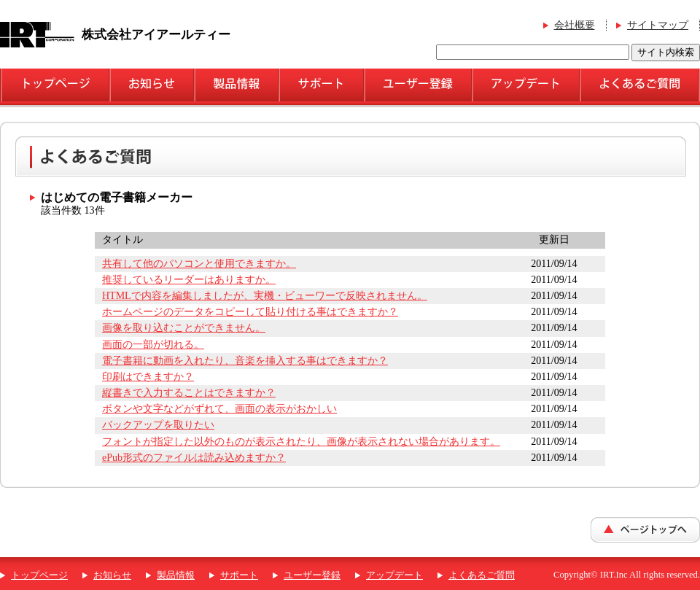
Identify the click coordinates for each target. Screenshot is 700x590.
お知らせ (112, 575)
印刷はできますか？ (148, 377)
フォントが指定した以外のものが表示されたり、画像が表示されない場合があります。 (301, 442)
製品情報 (176, 575)
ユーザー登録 (312, 575)
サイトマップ (658, 25)
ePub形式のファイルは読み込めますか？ (194, 458)
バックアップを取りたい (158, 425)
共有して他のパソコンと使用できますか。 (199, 264)
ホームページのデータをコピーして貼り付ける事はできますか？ (250, 312)
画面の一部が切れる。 (153, 345)
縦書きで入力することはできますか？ (189, 393)
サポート (239, 575)
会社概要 (575, 25)
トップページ (39, 575)
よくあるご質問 (482, 575)
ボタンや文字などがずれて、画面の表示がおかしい (219, 409)
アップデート (394, 575)
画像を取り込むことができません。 (184, 328)
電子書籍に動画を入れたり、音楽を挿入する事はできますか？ (245, 361)
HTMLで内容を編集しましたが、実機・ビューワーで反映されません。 (265, 296)
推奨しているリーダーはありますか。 (189, 280)
